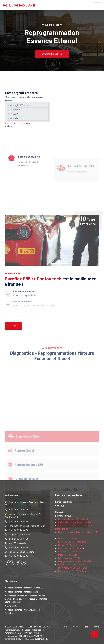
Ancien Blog (13, 606)
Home (66, 627)
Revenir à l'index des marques (17, 126)
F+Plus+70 (28, 121)
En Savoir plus (52, 54)
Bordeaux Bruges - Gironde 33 (73, 519)
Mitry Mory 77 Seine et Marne (73, 568)
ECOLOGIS (23, 636)
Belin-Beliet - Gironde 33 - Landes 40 (76, 522)
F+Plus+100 (28, 112)
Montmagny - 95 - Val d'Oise (72, 571)
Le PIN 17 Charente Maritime (72, 542)
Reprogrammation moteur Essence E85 (26, 588)
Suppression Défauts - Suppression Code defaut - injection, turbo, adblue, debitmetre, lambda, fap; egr (26, 599)
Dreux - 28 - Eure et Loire (70, 545)
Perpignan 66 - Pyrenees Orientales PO (77, 561)
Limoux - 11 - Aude (68, 539)
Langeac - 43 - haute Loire (71, 552)
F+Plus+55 (28, 116)
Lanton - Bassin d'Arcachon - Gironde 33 (78, 532)
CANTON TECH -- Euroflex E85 (32, 627)
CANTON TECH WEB (29, 633)
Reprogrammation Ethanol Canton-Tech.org (23, 611)
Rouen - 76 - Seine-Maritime (72, 565)
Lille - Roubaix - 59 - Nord (71, 558)
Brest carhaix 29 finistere (70, 548)
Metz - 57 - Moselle (68, 555)
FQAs (97, 627)
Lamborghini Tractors (28, 108)
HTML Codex (43, 639)
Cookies (77, 627)
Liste (9, 129)
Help (87, 627)
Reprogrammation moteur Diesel (23, 592)
